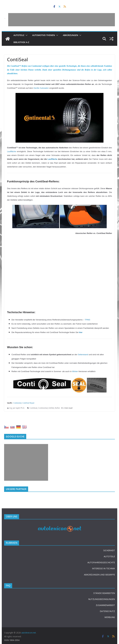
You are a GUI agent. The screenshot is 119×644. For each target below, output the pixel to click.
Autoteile (19, 35)
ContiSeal (33, 408)
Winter (75, 371)
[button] (26, 35)
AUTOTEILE (109, 556)
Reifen (57, 408)
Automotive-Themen (44, 35)
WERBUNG (110, 617)
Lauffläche (12, 151)
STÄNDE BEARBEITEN (104, 593)
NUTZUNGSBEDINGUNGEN (102, 599)
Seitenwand (83, 355)
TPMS (87, 320)
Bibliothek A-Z (21, 42)
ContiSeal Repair (28, 403)
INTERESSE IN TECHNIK (103, 568)
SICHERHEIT (109, 550)
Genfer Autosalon (41, 88)
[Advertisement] (62, 20)
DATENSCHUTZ (107, 611)
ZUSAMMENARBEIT (105, 605)
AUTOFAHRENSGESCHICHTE (101, 562)
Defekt (51, 408)
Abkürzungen (70, 35)
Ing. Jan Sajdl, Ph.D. (17, 408)
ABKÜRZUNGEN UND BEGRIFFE (99, 575)
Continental (17, 403)
